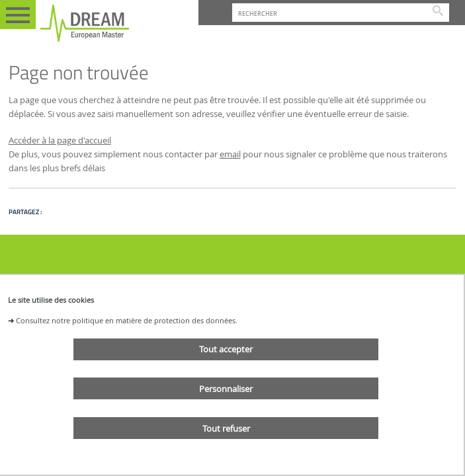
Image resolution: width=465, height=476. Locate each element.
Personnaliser (226, 389)
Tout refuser (226, 428)
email (230, 154)
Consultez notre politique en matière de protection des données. (127, 320)
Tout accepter (226, 349)
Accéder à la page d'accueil (60, 140)
